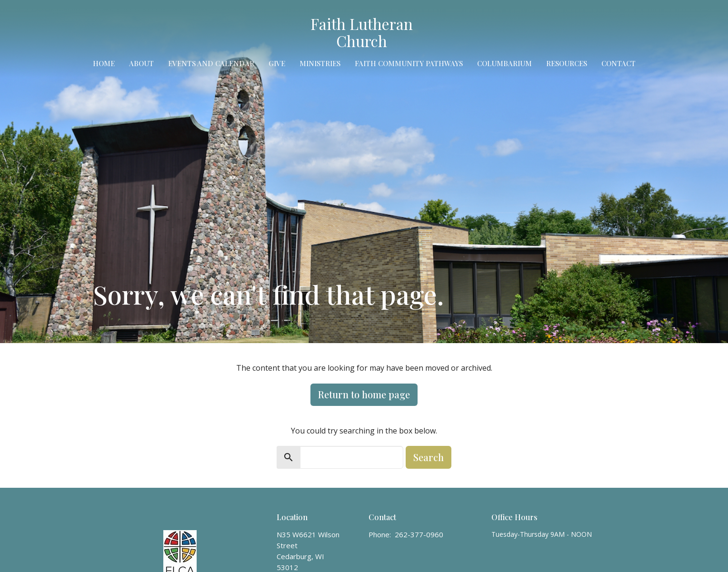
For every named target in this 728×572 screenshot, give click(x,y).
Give (277, 63)
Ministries (320, 63)
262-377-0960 (419, 534)
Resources (567, 63)
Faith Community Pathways (409, 63)
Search (429, 457)
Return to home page (364, 394)
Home (104, 63)
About (141, 63)
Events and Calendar (211, 63)
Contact (618, 63)
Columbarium (504, 63)
